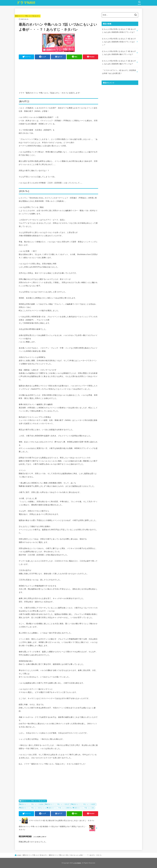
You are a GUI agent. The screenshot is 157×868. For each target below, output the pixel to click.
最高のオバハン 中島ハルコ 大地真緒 (32, 804)
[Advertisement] (58, 76)
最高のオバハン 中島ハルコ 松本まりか (33, 808)
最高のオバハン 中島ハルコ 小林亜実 (84, 804)
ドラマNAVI (26, 3)
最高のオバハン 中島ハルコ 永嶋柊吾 (60, 808)
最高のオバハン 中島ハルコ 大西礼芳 (58, 804)
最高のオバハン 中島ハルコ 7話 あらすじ (28, 16)
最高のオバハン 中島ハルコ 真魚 (84, 808)
